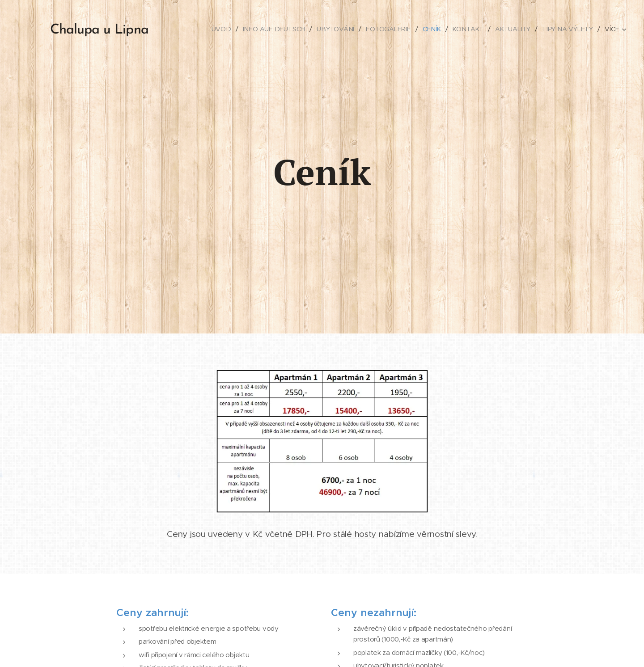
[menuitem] (223, 29)
